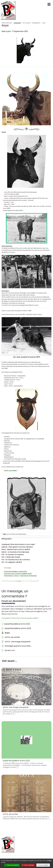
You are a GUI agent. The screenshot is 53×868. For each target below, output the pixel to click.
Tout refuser (28, 865)
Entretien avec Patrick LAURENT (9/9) (18, 574)
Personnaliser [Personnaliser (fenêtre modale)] (43, 865)
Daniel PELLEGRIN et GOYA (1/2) (16, 625)
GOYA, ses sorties (11, 638)
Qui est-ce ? (8, 651)
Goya (44, 23)
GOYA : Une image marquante (16, 642)
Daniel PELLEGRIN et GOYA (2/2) (16, 629)
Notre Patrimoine (7, 23)
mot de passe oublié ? (30, 618)
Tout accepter (12, 865)
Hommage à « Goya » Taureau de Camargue (20, 576)
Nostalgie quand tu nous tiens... (17, 647)
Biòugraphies (36, 23)
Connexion (6, 618)
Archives (19, 581)
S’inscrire (15, 618)
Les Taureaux (27, 23)
